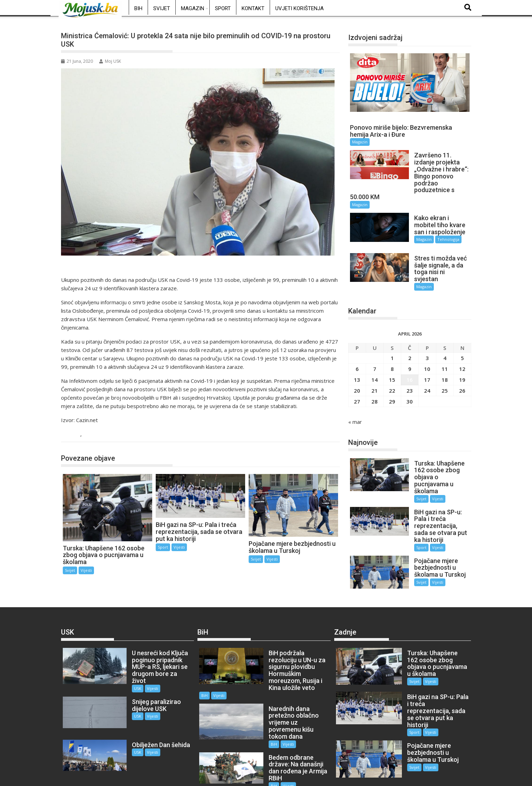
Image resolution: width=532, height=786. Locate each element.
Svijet (162, 8)
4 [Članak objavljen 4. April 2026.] (445, 341)
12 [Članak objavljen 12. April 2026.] (462, 352)
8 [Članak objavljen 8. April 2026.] (392, 352)
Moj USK (110, 61)
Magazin (193, 8)
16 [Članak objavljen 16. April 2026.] (410, 362)
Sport (223, 8)
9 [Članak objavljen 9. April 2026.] (410, 352)
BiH (138, 8)
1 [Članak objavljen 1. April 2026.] (392, 341)
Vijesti (92, 435)
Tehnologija (441, 233)
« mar (355, 405)
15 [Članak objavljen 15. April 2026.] (392, 362)
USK (74, 435)
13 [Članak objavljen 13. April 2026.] (357, 362)
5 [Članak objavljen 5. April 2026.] (462, 341)
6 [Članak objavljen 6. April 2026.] (357, 352)
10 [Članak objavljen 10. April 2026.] (427, 352)
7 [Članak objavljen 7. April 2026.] (375, 352)
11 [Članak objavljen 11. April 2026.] (445, 352)
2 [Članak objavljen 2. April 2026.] (410, 341)
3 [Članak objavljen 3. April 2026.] (427, 341)
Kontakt (253, 8)
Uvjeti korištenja (299, 8)
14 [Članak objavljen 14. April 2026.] (375, 362)
